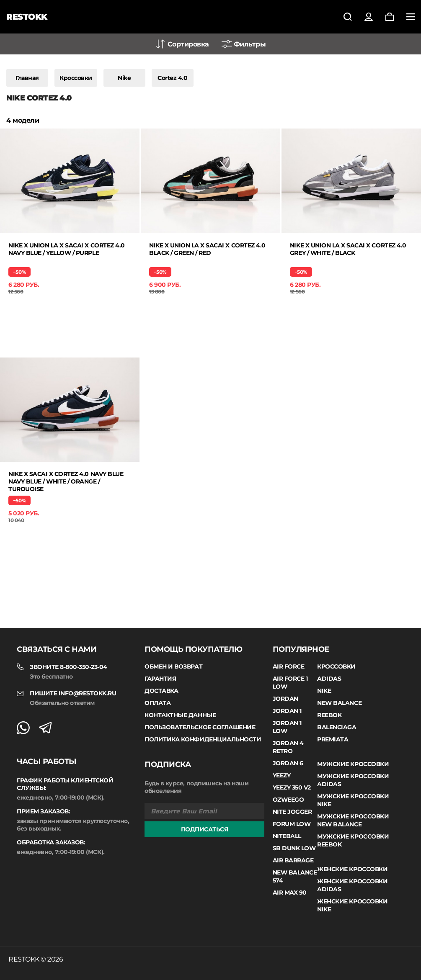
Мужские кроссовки (353, 764)
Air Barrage (293, 860)
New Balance (339, 703)
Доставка (161, 691)
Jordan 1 (287, 711)
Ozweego (288, 800)
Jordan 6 (288, 763)
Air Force (289, 666)
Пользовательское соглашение (200, 727)
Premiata (333, 739)
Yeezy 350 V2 (292, 787)
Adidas (329, 679)
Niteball (287, 836)
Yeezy (282, 775)
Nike (124, 78)
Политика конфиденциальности (203, 739)
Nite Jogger (292, 812)
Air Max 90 (290, 893)
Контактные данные (180, 715)
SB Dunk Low (294, 848)
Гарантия (160, 679)
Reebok (329, 715)
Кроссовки (76, 78)
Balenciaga (337, 727)
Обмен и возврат (173, 666)
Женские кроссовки (352, 869)
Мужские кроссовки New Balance (353, 820)
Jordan (285, 699)
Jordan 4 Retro (288, 747)
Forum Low (292, 824)
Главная (27, 78)
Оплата (158, 703)
